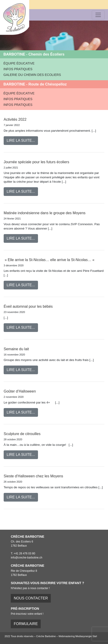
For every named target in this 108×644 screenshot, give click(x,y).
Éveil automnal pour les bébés (28, 306)
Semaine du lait (16, 349)
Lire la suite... (21, 140)
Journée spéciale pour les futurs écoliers (36, 162)
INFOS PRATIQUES (18, 69)
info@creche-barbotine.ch (27, 558)
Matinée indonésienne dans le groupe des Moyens (45, 213)
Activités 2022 (15, 119)
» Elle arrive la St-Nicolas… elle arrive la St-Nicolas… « (50, 260)
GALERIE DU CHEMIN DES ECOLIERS (32, 75)
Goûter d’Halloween (20, 391)
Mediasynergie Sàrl (86, 636)
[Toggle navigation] (98, 15)
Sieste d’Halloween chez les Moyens (33, 476)
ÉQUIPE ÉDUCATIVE (19, 63)
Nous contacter (31, 598)
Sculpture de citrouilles (22, 434)
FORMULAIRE (26, 624)
